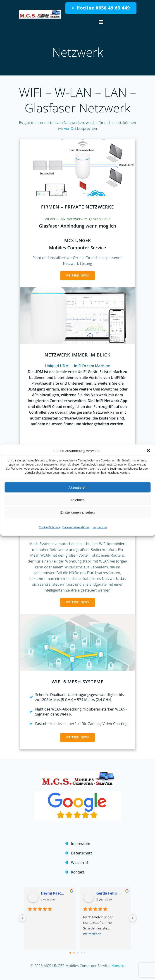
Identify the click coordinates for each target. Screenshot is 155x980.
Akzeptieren (77, 487)
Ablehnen (77, 500)
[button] (148, 451)
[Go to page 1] (74, 953)
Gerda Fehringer (109, 893)
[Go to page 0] (70, 953)
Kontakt (118, 966)
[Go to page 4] (85, 953)
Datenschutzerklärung (76, 527)
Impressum (100, 527)
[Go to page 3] (81, 953)
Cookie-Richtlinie (50, 527)
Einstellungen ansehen (78, 512)
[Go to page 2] (78, 953)
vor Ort (71, 129)
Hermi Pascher (54, 893)
